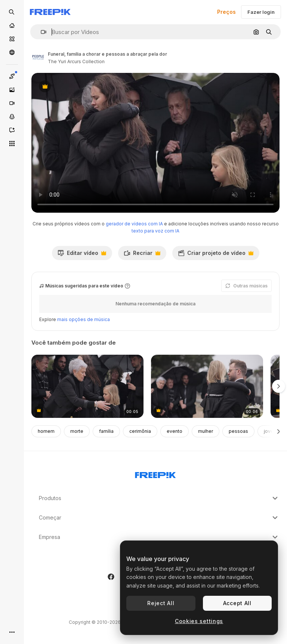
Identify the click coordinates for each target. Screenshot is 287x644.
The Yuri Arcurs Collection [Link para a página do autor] (76, 61)
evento (175, 431)
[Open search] (12, 12)
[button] (41, 32)
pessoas (238, 431)
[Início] (12, 25)
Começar (159, 518)
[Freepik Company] (155, 474)
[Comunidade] (12, 52)
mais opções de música (84, 319)
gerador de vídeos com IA (134, 224)
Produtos (159, 498)
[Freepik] (50, 12)
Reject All (161, 603)
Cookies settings (199, 621)
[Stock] (12, 39)
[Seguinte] (279, 431)
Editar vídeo (82, 255)
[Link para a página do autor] (38, 57)
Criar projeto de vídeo (216, 255)
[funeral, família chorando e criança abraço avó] (87, 386)
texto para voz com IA (155, 231)
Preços (226, 12)
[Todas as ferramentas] (12, 144)
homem (46, 431)
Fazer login (261, 12)
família (106, 431)
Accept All (237, 603)
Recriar (142, 255)
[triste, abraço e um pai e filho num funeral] (207, 386)
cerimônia (140, 431)
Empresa (159, 537)
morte (77, 431)
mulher (206, 431)
